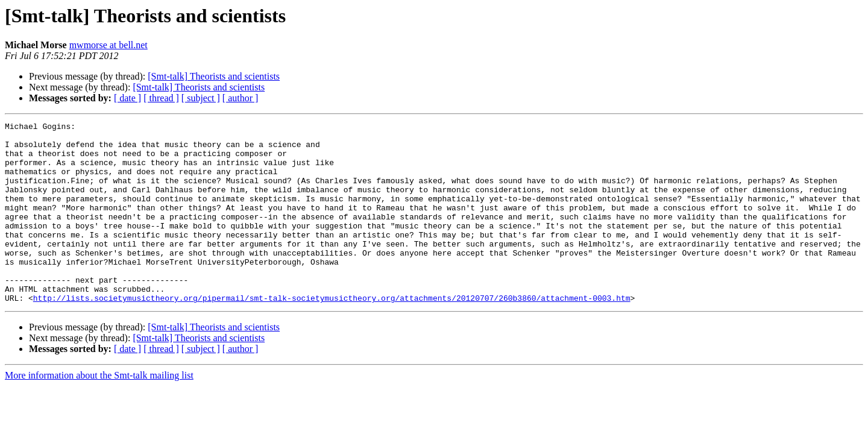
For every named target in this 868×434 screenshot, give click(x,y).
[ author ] (241, 98)
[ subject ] (201, 98)
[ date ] (127, 98)
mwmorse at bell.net (108, 45)
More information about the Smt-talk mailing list (99, 411)
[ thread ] (161, 98)
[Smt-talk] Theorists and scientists (214, 76)
